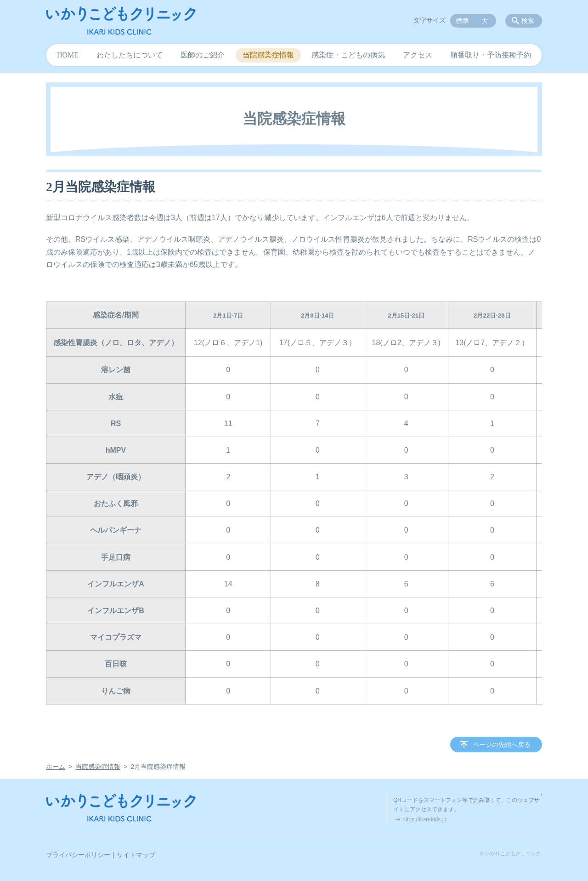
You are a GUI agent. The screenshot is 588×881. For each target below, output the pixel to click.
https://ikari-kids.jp (424, 819)
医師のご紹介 (203, 55)
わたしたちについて (130, 55)
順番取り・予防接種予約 (491, 55)
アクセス (418, 55)
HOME (68, 55)
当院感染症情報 (268, 55)
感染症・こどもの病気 (348, 55)
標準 (462, 21)
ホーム (56, 767)
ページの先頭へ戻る (502, 745)
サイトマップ (136, 855)
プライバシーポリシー (78, 855)
